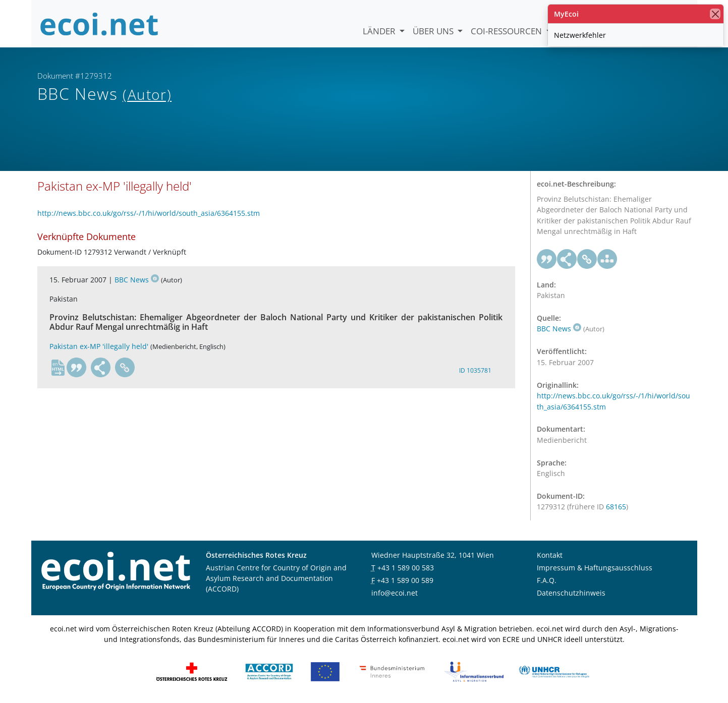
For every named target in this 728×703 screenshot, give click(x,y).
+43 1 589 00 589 (405, 580)
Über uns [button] (434, 31)
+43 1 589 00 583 (406, 568)
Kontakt (550, 555)
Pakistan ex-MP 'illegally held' (99, 346)
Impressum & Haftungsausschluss (595, 568)
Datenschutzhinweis (571, 593)
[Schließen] (715, 14)
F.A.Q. (547, 580)
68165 (616, 507)
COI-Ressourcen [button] (507, 31)
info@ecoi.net (395, 593)
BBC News (137, 280)
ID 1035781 (475, 370)
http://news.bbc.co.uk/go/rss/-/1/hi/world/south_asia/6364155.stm (149, 213)
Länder (380, 31)
